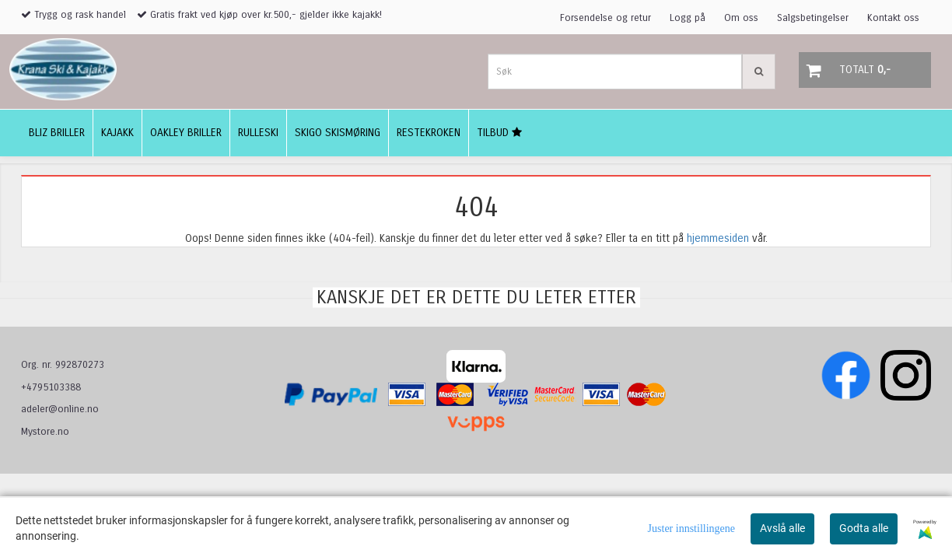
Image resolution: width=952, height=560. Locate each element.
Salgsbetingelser (813, 18)
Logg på (688, 18)
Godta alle (864, 528)
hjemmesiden (718, 238)
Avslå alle (782, 528)
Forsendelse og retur (605, 18)
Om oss (741, 18)
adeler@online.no (60, 409)
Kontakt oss (893, 18)
